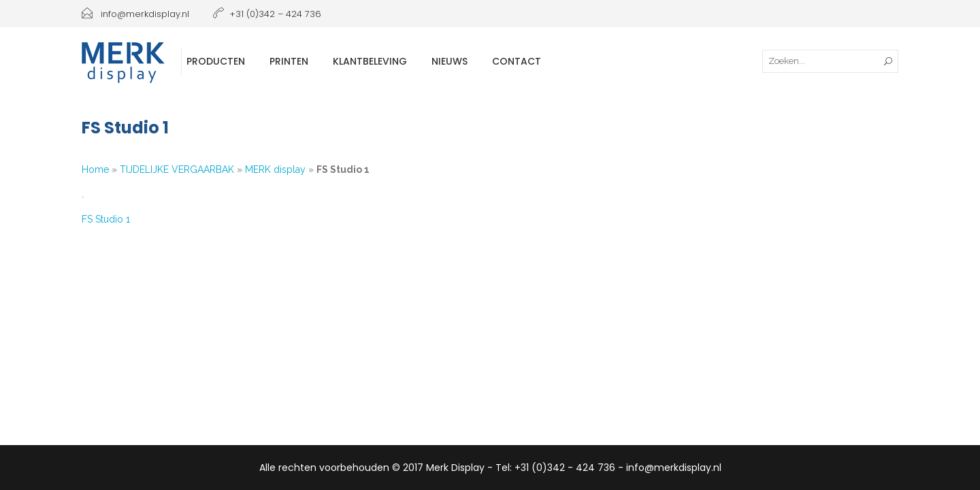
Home (95, 169)
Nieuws (450, 61)
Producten (216, 61)
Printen (289, 61)
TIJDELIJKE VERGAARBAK (177, 169)
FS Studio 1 (106, 219)
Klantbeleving (370, 61)
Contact (517, 61)
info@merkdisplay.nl (135, 14)
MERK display (275, 169)
